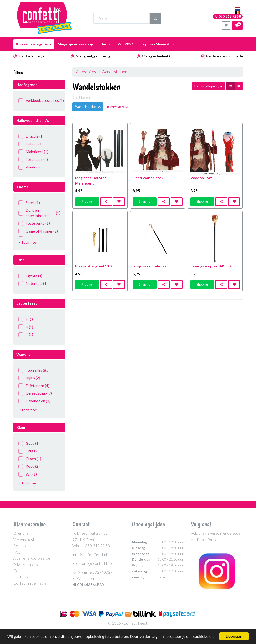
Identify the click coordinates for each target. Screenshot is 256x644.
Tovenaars (33, 160)
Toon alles (34, 370)
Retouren (21, 546)
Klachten (21, 577)
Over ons (21, 533)
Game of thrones (38, 231)
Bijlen (29, 378)
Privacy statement (28, 565)
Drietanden (34, 386)
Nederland (33, 283)
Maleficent (33, 152)
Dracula (31, 136)
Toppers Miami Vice (158, 44)
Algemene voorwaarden (33, 558)
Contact (20, 571)
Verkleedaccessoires (39, 101)
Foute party (34, 223)
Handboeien (34, 401)
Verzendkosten (26, 540)
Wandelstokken (114, 72)
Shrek (29, 203)
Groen (30, 459)
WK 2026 (126, 44)
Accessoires (86, 72)
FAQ (17, 552)
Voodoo (31, 167)
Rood (29, 466)
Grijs (28, 451)
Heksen (31, 144)
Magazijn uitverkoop (75, 44)
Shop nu (87, 201)
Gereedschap (35, 393)
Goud (29, 443)
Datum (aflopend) (208, 86)
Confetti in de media (30, 583)
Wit (28, 474)
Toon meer (28, 242)
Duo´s (105, 44)
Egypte (30, 276)
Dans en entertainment (39, 213)
